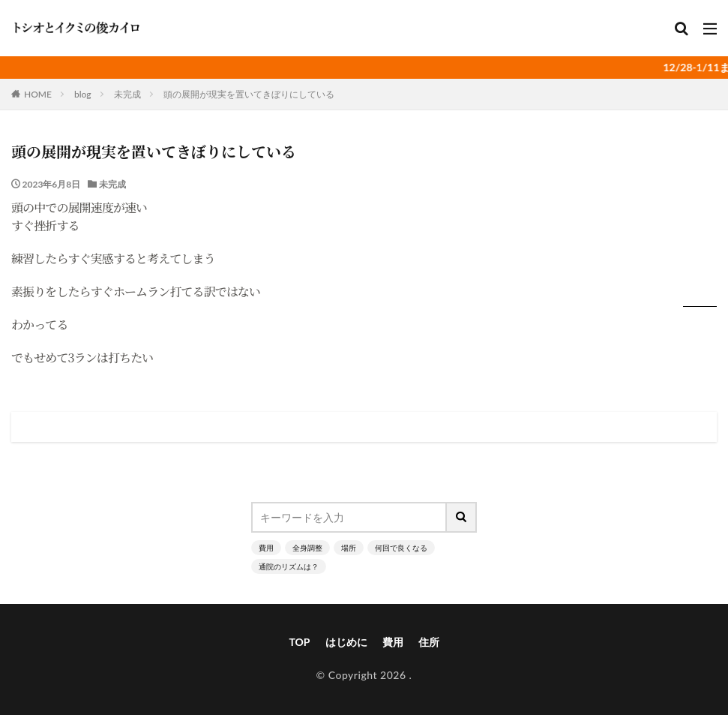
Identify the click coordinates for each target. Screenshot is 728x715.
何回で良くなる (401, 548)
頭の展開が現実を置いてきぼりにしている (249, 94)
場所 (349, 548)
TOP (299, 642)
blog (83, 94)
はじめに (346, 642)
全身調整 (307, 548)
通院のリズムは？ (289, 566)
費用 (266, 548)
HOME (38, 94)
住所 (429, 642)
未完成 (127, 94)
